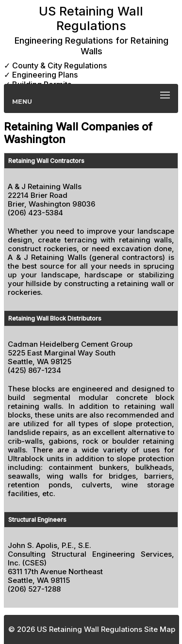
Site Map (160, 629)
